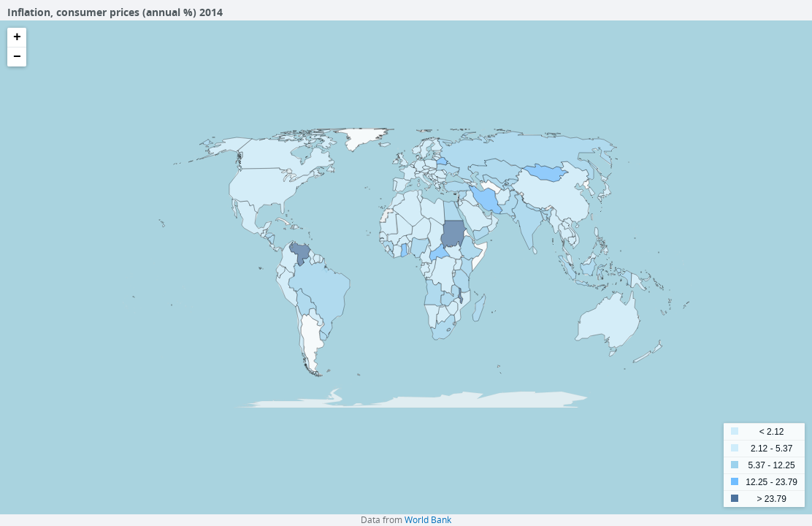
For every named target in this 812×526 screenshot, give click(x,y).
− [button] (17, 57)
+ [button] (17, 37)
